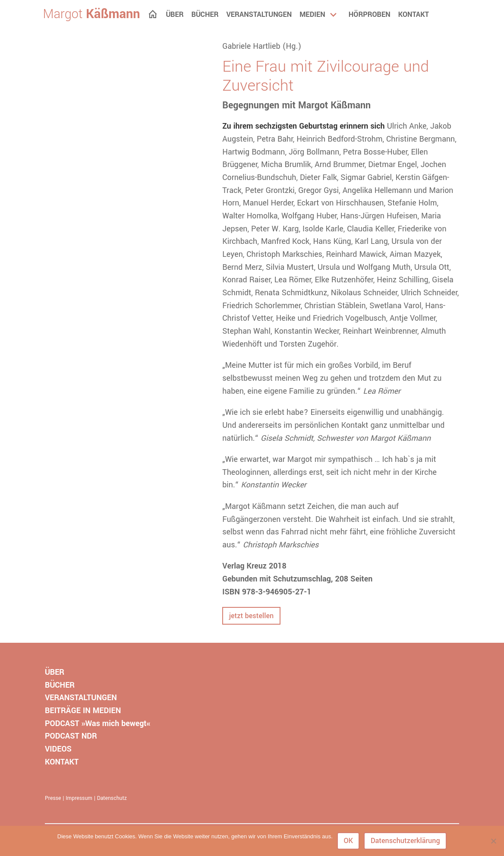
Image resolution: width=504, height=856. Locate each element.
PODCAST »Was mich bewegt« (98, 723)
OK (348, 841)
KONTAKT (62, 762)
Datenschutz (112, 798)
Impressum (79, 798)
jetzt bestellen (251, 616)
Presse (53, 798)
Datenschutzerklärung (405, 841)
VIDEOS (58, 749)
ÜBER (55, 672)
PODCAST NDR (71, 736)
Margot (92, 14)
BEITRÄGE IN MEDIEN (83, 711)
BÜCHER (60, 685)
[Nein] (493, 841)
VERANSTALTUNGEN (81, 698)
